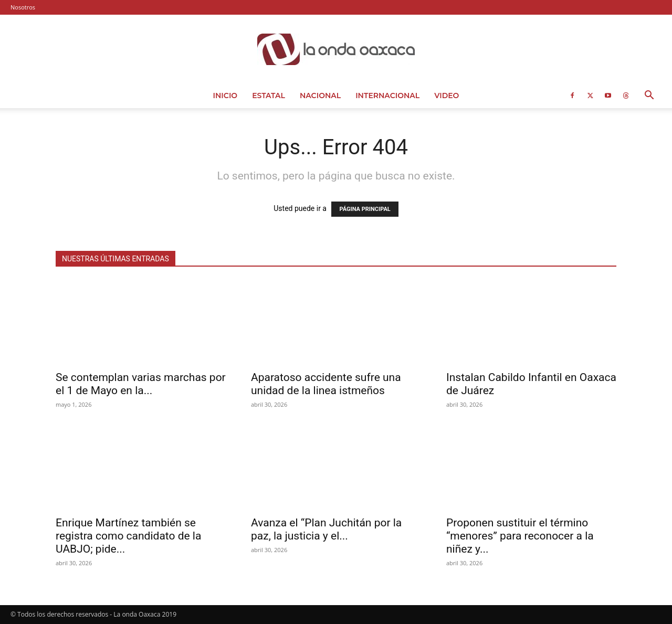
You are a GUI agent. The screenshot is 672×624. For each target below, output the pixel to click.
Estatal (269, 96)
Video (447, 96)
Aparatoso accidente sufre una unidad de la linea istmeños (326, 384)
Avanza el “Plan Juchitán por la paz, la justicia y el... (326, 529)
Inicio (225, 96)
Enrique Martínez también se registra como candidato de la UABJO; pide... (128, 536)
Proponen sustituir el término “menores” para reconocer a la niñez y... (520, 536)
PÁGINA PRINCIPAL (365, 209)
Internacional (387, 96)
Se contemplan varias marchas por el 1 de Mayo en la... (141, 384)
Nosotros (23, 7)
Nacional (320, 96)
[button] (649, 96)
